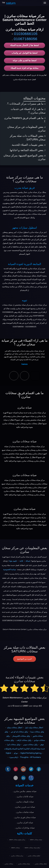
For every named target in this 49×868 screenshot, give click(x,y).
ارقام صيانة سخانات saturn (32, 848)
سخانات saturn (15, 848)
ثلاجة (21, 561)
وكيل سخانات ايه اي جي (19, 732)
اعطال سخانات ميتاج (15, 728)
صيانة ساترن (24, 408)
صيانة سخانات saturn (36, 840)
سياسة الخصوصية (10, 570)
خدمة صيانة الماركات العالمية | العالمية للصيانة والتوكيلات (24, 749)
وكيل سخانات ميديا (37, 732)
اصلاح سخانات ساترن (34, 856)
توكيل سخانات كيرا (14, 745)
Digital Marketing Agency (31, 753)
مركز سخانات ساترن (17, 856)
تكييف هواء (13, 561)
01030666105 (26, 34)
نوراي (16, 753)
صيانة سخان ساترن (24, 509)
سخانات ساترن (9, 864)
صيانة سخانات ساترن (24, 441)
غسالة (28, 561)
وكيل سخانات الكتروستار (21, 736)
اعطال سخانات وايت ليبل (34, 728)
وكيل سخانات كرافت (24, 740)
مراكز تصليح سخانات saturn (17, 840)
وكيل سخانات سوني (30, 745)
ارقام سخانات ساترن (41, 864)
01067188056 (25, 39)
